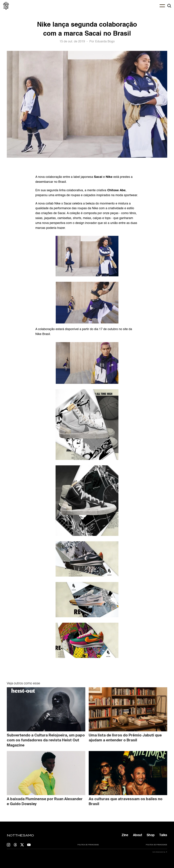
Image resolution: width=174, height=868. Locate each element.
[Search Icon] (169, 6)
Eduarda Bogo (105, 42)
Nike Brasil (43, 334)
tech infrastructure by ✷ (160, 852)
